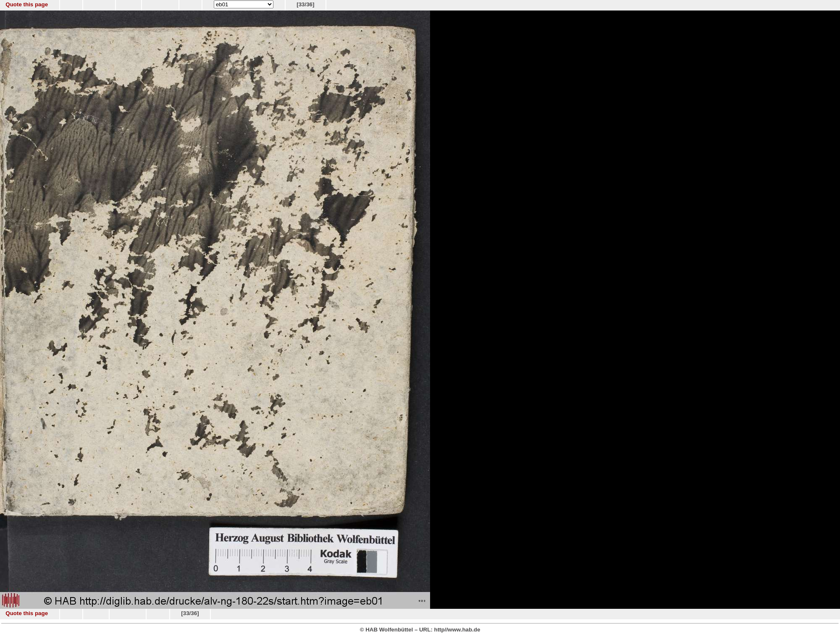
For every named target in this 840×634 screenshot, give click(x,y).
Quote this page (27, 4)
